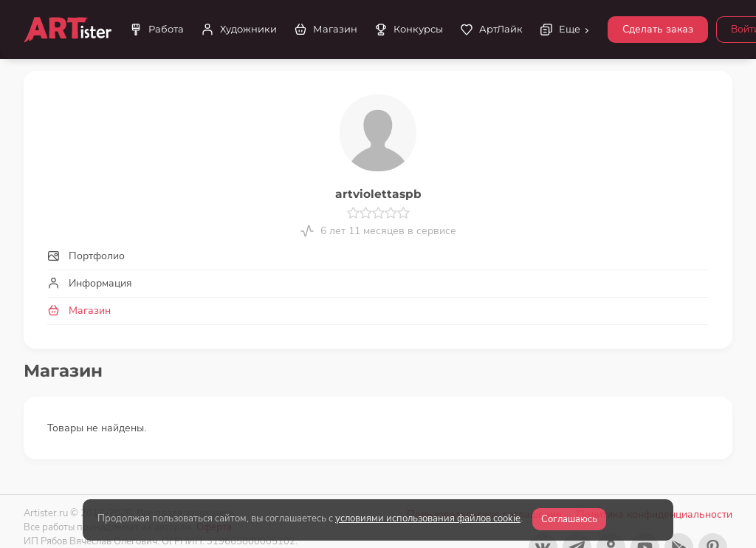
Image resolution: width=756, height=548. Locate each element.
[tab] (378, 256)
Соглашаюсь (569, 519)
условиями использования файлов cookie (428, 518)
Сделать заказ (658, 29)
